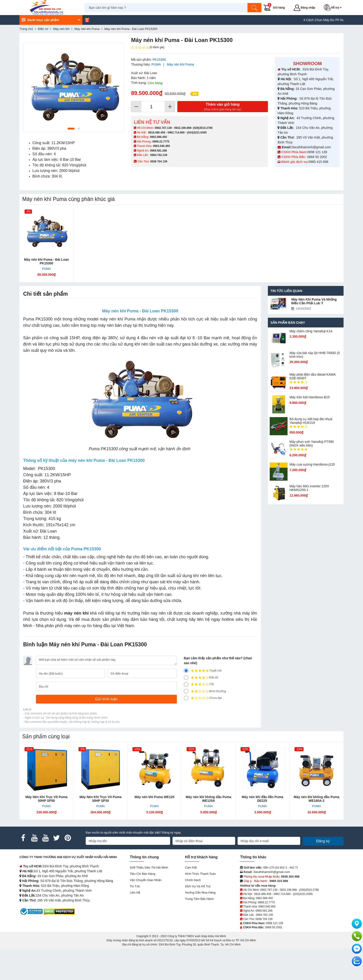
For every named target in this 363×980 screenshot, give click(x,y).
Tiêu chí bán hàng (143, 874)
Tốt (199, 684)
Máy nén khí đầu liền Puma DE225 (262, 799)
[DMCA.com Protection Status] (59, 911)
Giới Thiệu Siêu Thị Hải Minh (149, 867)
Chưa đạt (203, 698)
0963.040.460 (161, 146)
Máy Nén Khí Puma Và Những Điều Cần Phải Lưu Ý (314, 301)
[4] (186, 678)
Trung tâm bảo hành (199, 899)
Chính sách (193, 880)
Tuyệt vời (203, 671)
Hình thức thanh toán (200, 874)
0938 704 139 (264, 919)
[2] (186, 691)
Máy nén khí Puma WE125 (154, 797)
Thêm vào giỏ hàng (223, 107)
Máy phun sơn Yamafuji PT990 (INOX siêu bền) (311, 444)
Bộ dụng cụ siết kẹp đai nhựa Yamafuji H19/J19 (311, 421)
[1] (186, 698)
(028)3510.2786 (203, 128)
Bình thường (205, 691)
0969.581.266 (158, 151)
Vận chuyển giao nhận (146, 880)
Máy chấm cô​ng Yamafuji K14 (311, 331)
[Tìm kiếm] (254, 8)
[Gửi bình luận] (106, 699)
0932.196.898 (183, 128)
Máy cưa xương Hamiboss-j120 (312, 464)
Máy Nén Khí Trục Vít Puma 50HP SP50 (47, 799)
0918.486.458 (157, 133)
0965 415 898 (318, 162)
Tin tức (135, 886)
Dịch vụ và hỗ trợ (198, 886)
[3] (186, 684)
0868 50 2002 (318, 157)
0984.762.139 (159, 155)
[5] (186, 671)
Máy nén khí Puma (180, 64)
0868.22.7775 (161, 142)
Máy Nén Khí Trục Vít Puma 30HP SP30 (100, 799)
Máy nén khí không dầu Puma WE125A (208, 799)
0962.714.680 (176, 133)
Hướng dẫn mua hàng (200, 893)
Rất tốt (201, 678)
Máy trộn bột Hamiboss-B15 (310, 397)
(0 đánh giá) (148, 48)
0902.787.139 (163, 128)
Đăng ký (323, 841)
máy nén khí (76, 613)
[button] (334, 8)
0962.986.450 (158, 137)
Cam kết (191, 867)
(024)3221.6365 (197, 133)
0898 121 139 (317, 152)
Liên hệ (135, 893)
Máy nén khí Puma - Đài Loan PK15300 (47, 261)
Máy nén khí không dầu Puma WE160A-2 (317, 799)
